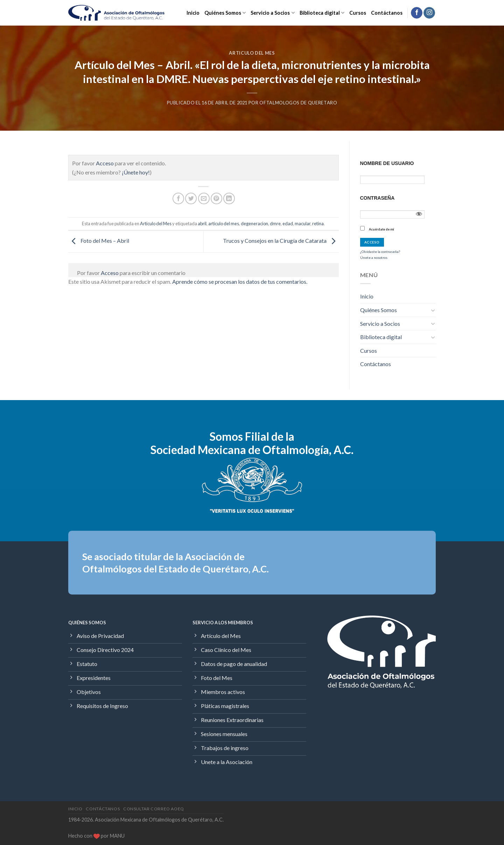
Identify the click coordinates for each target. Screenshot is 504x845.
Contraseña (377, 198)
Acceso (105, 163)
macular (303, 224)
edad (288, 224)
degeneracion (254, 224)
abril (202, 224)
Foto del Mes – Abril (99, 241)
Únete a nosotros (374, 257)
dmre (275, 224)
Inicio (193, 13)
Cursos (358, 13)
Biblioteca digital (322, 13)
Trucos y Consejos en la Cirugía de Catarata (281, 241)
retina (318, 224)
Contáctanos (387, 13)
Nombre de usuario (387, 163)
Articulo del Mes (252, 53)
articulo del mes (224, 224)
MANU (117, 836)
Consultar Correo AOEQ (154, 809)
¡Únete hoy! (136, 172)
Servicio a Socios (272, 13)
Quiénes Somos (225, 13)
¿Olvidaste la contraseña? (380, 252)
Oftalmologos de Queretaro (298, 103)
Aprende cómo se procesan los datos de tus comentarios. (240, 281)
